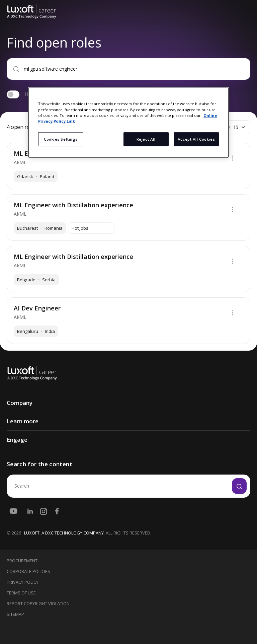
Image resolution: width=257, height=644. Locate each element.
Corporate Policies (28, 571)
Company (20, 403)
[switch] (13, 94)
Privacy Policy (23, 582)
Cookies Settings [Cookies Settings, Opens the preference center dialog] (61, 139)
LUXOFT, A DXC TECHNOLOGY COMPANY (64, 533)
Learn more (23, 421)
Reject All (146, 139)
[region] (128, 123)
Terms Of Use (21, 593)
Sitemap (15, 614)
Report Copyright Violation (38, 603)
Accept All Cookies (196, 139)
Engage (17, 440)
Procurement (22, 561)
